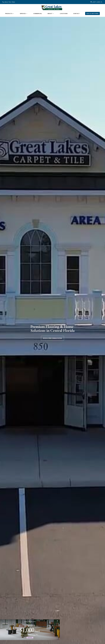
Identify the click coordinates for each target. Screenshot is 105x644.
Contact (76, 13)
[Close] (58, 621)
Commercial (38, 13)
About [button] (50, 13)
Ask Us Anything (92, 13)
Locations (64, 13)
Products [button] (9, 13)
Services (23, 13)
